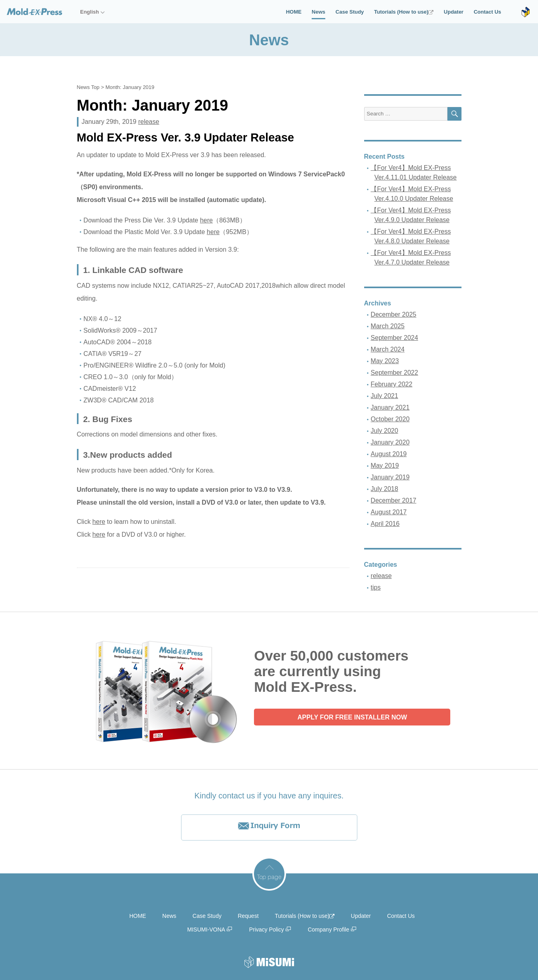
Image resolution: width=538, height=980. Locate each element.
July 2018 (384, 489)
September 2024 (394, 338)
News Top (88, 87)
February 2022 (391, 384)
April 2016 (385, 524)
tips (376, 587)
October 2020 (390, 419)
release (149, 122)
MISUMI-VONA (206, 929)
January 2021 (390, 407)
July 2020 (384, 431)
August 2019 (389, 454)
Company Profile (328, 929)
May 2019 (385, 466)
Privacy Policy (267, 929)
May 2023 (385, 361)
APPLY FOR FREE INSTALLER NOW (353, 717)
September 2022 (394, 373)
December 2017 (393, 500)
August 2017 (389, 512)
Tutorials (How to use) (404, 12)
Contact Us (487, 12)
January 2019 (390, 477)
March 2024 (388, 349)
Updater (454, 12)
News (318, 12)
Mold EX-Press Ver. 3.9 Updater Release (186, 137)
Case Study (350, 12)
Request (248, 916)
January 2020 (390, 442)
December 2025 (393, 314)
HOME (294, 12)
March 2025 (388, 326)
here (206, 220)
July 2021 (384, 396)
